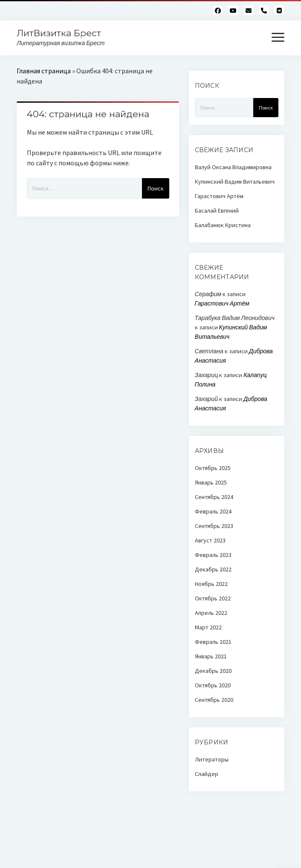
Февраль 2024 (213, 511)
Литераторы (212, 759)
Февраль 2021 (213, 642)
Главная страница (44, 71)
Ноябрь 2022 (211, 584)
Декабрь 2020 (213, 671)
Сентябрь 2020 (214, 700)
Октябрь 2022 (213, 598)
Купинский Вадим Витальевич (235, 182)
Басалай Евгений (217, 211)
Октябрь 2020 (213, 685)
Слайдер (207, 774)
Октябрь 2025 (213, 468)
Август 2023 (210, 540)
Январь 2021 (211, 656)
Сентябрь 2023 (214, 526)
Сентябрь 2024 (214, 497)
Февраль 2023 (213, 555)
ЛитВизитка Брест (59, 33)
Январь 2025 (211, 482)
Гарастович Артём (219, 196)
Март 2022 (208, 627)
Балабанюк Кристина (223, 225)
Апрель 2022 (211, 613)
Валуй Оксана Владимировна (233, 167)
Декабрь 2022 (213, 569)
